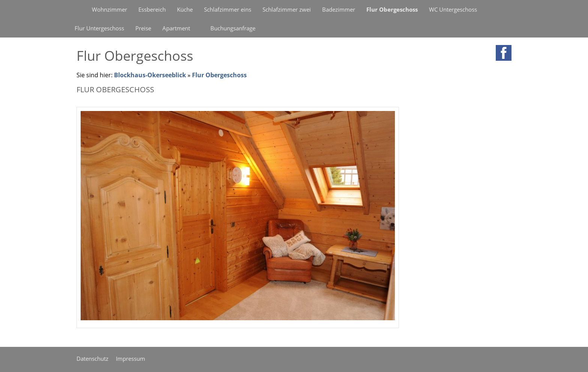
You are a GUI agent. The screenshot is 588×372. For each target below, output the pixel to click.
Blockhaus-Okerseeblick (150, 75)
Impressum (130, 358)
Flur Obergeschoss (219, 75)
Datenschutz (92, 358)
